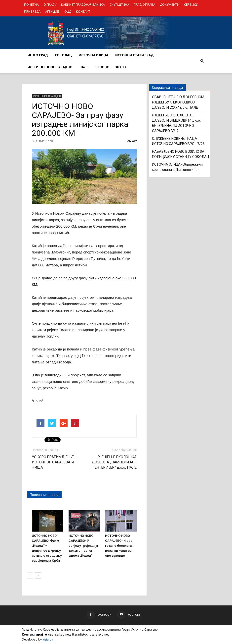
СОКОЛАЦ (63, 55)
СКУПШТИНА (119, 4)
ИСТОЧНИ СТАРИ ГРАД (134, 55)
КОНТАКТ (83, 11)
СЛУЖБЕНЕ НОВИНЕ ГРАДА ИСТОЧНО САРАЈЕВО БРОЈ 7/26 (178, 141)
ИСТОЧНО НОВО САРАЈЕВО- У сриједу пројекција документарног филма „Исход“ (83, 546)
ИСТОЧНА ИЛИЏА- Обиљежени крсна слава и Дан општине (177, 167)
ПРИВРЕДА (32, 11)
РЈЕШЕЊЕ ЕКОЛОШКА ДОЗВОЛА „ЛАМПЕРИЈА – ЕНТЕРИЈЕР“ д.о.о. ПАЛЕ (114, 462)
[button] (202, 61)
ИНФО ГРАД (38, 55)
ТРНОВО (102, 67)
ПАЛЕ (84, 67)
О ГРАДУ (50, 4)
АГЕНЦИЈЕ (52, 11)
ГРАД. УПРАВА (145, 4)
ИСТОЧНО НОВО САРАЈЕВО (50, 67)
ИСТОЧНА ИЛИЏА (94, 55)
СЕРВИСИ (191, 4)
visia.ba (48, 639)
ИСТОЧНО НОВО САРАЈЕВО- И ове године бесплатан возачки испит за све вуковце (119, 546)
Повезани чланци (44, 495)
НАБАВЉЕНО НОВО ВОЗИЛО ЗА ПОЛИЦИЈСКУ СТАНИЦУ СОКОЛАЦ (181, 154)
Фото (121, 67)
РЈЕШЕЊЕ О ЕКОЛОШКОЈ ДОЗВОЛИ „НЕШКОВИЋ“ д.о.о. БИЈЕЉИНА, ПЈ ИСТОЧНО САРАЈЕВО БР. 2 (176, 123)
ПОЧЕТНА (31, 4)
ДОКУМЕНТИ (170, 4)
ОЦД (68, 11)
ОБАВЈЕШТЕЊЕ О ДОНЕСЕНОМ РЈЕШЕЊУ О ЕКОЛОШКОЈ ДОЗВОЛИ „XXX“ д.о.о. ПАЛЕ (178, 102)
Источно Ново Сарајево (47, 96)
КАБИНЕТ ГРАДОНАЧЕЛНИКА (83, 4)
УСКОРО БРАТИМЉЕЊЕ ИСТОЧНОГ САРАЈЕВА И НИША (53, 462)
